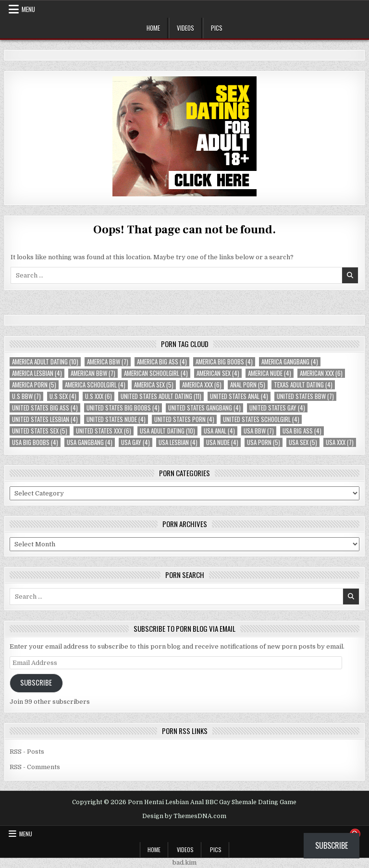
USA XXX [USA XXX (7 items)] (340, 442)
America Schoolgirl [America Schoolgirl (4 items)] (95, 385)
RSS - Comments (35, 767)
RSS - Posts (27, 752)
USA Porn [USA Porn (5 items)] (264, 442)
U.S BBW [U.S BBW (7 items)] (26, 396)
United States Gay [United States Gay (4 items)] (277, 408)
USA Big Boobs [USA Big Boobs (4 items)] (35, 442)
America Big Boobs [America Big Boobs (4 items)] (224, 362)
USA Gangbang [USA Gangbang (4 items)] (90, 442)
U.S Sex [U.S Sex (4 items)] (63, 396)
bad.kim (184, 862)
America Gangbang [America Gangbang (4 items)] (290, 362)
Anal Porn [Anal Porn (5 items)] (248, 385)
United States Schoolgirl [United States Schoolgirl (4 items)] (261, 419)
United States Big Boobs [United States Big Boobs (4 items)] (123, 408)
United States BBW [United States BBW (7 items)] (305, 396)
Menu (28, 9)
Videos (185, 28)
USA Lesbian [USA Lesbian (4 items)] (178, 442)
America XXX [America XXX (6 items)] (202, 385)
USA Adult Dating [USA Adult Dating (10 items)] (167, 431)
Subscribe (36, 682)
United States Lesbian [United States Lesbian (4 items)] (45, 419)
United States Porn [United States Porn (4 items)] (184, 419)
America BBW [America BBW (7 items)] (108, 362)
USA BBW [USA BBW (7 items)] (259, 431)
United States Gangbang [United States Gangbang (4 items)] (204, 408)
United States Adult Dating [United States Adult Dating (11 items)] (161, 396)
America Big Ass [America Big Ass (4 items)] (162, 362)
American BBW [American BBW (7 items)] (93, 373)
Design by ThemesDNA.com (184, 816)
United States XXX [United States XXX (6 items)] (104, 431)
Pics (217, 28)
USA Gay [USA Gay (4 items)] (135, 442)
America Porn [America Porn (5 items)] (34, 385)
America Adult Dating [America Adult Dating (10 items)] (45, 362)
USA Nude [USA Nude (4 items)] (222, 442)
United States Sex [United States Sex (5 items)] (40, 431)
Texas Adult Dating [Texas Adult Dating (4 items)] (303, 385)
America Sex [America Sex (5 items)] (154, 385)
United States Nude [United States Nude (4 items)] (116, 419)
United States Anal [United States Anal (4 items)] (239, 396)
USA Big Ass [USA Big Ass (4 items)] (302, 431)
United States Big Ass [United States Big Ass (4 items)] (45, 408)
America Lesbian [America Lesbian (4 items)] (37, 373)
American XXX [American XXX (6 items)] (321, 373)
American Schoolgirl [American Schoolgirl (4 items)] (156, 373)
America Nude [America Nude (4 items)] (270, 373)
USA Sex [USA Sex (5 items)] (303, 442)
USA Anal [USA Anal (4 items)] (219, 431)
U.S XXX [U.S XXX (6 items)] (98, 396)
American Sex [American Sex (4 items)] (218, 373)
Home (153, 28)
